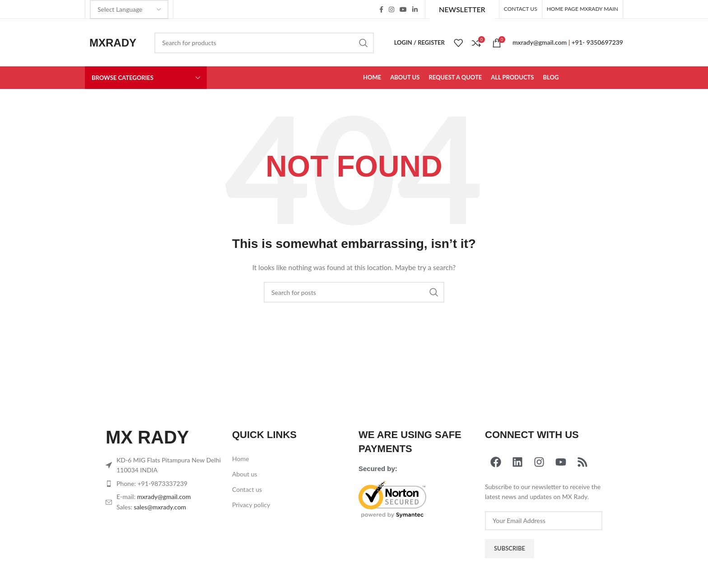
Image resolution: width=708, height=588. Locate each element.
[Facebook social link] (381, 9)
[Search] (264, 43)
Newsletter (462, 9)
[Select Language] (129, 9)
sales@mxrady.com (160, 507)
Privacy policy (251, 505)
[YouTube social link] (403, 9)
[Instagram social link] (391, 9)
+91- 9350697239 (597, 42)
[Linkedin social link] (415, 9)
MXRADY (113, 43)
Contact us (247, 489)
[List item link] (164, 484)
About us (245, 474)
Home (240, 459)
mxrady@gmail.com (540, 42)
